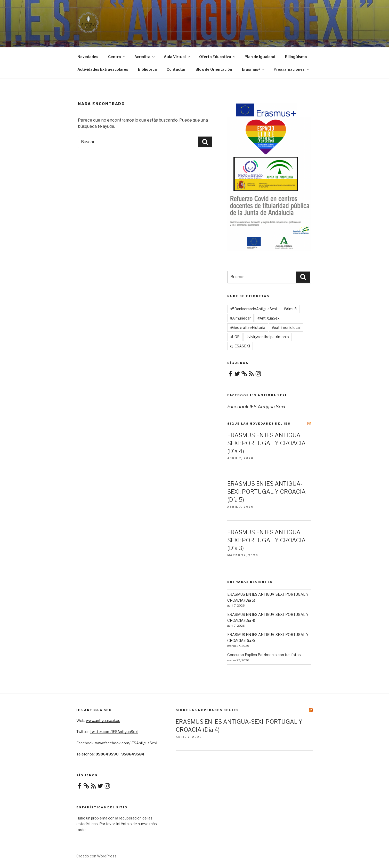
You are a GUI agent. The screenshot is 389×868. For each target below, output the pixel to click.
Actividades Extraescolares (103, 69)
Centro (117, 57)
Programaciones (292, 69)
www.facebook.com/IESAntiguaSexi (126, 743)
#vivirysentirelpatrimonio (268, 337)
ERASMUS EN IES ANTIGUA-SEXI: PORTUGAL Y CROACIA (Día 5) (266, 492)
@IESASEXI (240, 346)
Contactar (176, 69)
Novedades (88, 57)
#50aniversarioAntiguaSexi (254, 309)
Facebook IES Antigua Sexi (257, 395)
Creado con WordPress (96, 856)
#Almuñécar (240, 318)
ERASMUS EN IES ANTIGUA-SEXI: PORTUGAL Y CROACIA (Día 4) (266, 443)
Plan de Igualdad (260, 57)
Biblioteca (147, 69)
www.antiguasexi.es (103, 720)
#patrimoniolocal (286, 327)
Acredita (145, 57)
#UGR (235, 337)
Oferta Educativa (218, 57)
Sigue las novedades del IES (259, 424)
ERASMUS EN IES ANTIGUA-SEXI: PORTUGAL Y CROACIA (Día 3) (266, 540)
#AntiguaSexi (269, 318)
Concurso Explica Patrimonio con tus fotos (264, 655)
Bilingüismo (296, 57)
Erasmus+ (254, 69)
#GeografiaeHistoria (248, 327)
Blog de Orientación (214, 69)
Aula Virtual (177, 57)
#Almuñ (290, 309)
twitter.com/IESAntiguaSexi (114, 732)
